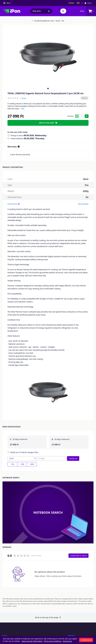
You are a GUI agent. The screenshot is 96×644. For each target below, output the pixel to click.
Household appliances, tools (43, 21)
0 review (23, 98)
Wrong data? (83, 204)
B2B (78, 3)
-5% (12, 464)
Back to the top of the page (48, 617)
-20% (32, 464)
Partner (71, 3)
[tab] (48, 88)
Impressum (67, 641)
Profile (72, 636)
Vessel (57, 21)
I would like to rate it (78, 556)
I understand (86, 640)
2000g (86, 191)
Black (86, 179)
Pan (62, 21)
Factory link (14, 204)
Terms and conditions (53, 641)
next (23, 109)
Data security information (32, 641)
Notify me (73, 458)
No (87, 197)
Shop (82, 11)
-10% (22, 464)
